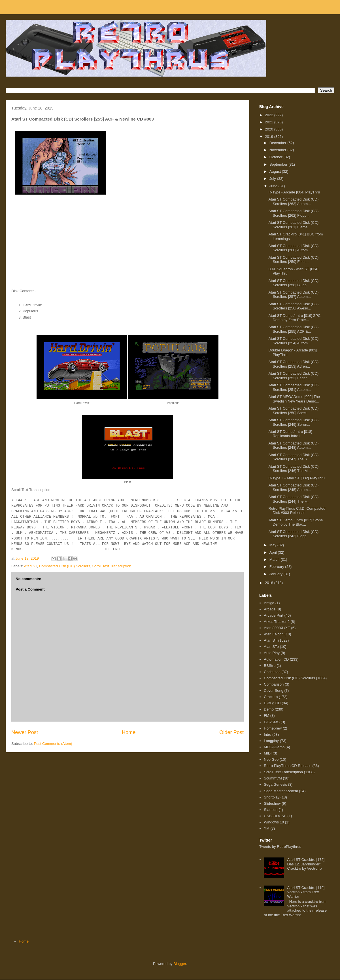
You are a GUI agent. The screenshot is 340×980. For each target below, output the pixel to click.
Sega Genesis (275, 784)
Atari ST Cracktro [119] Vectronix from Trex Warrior (306, 892)
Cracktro (271, 697)
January (277, 574)
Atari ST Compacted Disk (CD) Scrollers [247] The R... (293, 457)
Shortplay (272, 797)
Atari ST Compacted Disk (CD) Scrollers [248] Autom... (293, 445)
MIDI (268, 753)
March (275, 559)
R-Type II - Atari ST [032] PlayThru (296, 478)
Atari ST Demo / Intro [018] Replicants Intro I (290, 434)
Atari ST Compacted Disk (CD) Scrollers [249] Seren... (293, 422)
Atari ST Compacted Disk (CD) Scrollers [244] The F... (293, 499)
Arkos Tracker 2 (277, 622)
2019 (270, 137)
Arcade (270, 609)
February (277, 567)
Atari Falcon (274, 634)
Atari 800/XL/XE (277, 628)
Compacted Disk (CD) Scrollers (65, 566)
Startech (271, 810)
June (274, 186)
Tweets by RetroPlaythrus (280, 847)
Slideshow (272, 803)
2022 (270, 115)
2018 (270, 583)
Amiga (269, 603)
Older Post (231, 732)
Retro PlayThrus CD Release (288, 766)
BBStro (270, 666)
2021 (270, 122)
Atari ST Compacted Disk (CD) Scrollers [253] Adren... (293, 364)
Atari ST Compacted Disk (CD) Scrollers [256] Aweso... (293, 306)
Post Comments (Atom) (53, 744)
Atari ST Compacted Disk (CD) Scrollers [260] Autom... (293, 248)
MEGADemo (274, 747)
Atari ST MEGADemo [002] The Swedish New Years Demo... (294, 399)
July (273, 179)
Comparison (274, 684)
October (277, 157)
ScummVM (273, 778)
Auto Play (272, 653)
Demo (269, 709)
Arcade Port (274, 615)
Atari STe (271, 647)
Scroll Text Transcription (112, 566)
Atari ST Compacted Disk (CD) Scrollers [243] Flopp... (293, 534)
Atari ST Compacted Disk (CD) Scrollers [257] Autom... (293, 295)
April (274, 552)
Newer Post (25, 732)
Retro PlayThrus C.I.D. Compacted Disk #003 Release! (297, 511)
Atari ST (31, 566)
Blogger (180, 964)
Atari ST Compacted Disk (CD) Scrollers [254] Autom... (293, 341)
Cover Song (274, 691)
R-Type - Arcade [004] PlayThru (294, 192)
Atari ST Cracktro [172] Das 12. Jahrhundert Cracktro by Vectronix (306, 864)
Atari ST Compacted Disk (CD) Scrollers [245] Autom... (293, 487)
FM (266, 715)
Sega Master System (281, 791)
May (273, 545)
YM (267, 828)
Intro (267, 735)
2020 (270, 129)
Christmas (272, 672)
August (276, 171)
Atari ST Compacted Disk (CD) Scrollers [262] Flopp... (293, 213)
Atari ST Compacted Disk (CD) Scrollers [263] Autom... (293, 202)
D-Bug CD (272, 703)
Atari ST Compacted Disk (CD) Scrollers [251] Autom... (293, 387)
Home (129, 732)
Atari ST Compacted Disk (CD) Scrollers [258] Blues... (293, 283)
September (279, 164)
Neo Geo (271, 759)
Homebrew (273, 728)
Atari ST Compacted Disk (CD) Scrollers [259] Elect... (293, 260)
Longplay (271, 741)
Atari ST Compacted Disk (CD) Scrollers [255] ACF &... (293, 329)
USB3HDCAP (275, 816)
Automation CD (276, 659)
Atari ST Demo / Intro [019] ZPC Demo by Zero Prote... (294, 318)
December (279, 143)
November (279, 150)
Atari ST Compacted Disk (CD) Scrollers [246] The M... (293, 469)
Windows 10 (274, 822)
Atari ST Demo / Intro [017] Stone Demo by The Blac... (296, 522)
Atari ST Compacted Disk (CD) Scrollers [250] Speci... (293, 411)
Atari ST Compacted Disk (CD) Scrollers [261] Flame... (293, 225)
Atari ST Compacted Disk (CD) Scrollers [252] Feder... (293, 376)
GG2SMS (272, 722)
